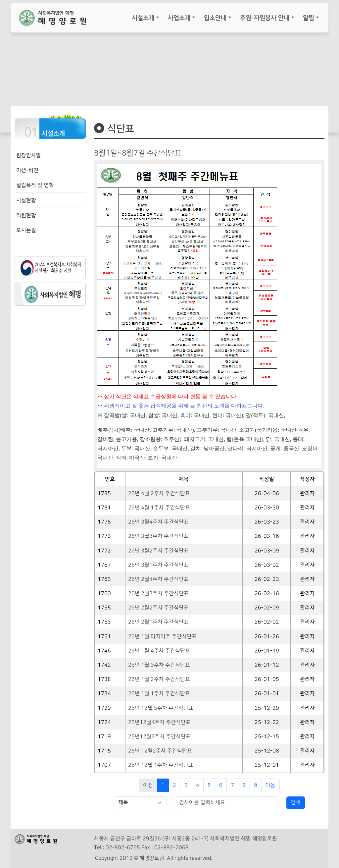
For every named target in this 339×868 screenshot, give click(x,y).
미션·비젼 (27, 170)
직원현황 (26, 215)
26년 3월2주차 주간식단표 (158, 551)
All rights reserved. (190, 858)
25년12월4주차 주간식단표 (159, 722)
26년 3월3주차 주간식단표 (158, 536)
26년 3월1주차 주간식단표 (158, 565)
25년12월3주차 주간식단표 (159, 737)
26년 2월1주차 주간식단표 (158, 622)
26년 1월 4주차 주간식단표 (159, 651)
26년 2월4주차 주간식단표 (158, 579)
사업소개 (179, 18)
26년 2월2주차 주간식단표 (158, 608)
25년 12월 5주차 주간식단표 (161, 708)
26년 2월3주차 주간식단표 (158, 594)
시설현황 (26, 200)
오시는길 (26, 230)
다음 (270, 785)
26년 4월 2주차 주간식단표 (159, 493)
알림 (309, 18)
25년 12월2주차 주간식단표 (160, 751)
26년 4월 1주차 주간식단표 (159, 508)
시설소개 (143, 18)
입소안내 (215, 18)
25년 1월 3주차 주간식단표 (159, 665)
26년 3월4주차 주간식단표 (158, 522)
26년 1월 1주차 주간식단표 (159, 694)
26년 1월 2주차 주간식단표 (159, 679)
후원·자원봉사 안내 (265, 18)
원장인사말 (29, 155)
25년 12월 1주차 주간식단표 (161, 765)
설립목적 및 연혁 (35, 185)
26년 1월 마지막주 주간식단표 (162, 637)
